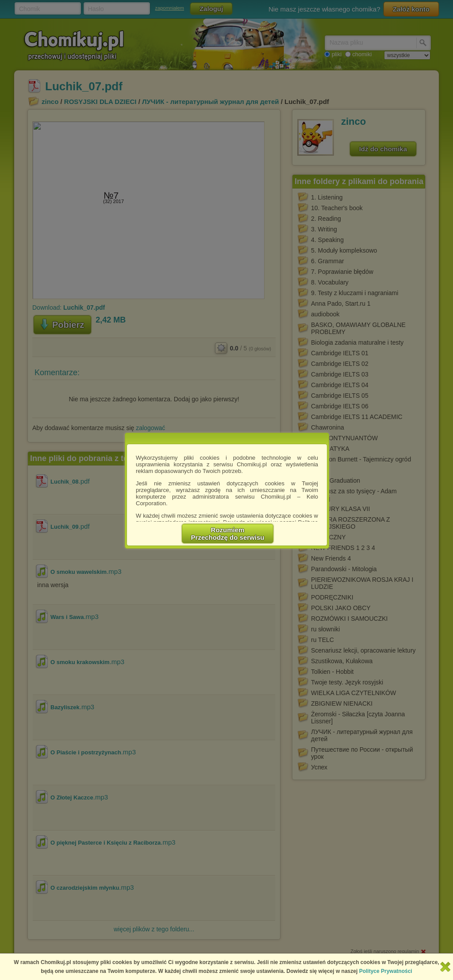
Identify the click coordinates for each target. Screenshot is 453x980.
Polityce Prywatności (386, 971)
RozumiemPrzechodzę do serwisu (228, 534)
